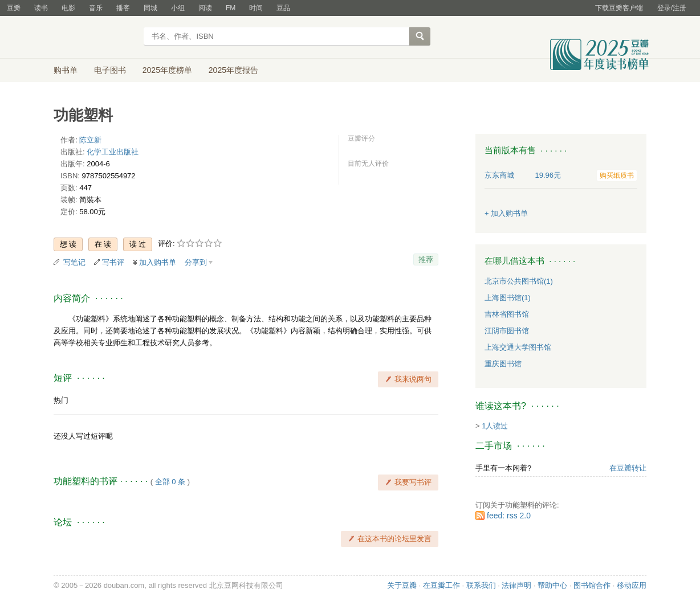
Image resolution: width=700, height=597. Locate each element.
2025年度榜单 (167, 70)
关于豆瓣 (402, 585)
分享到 (196, 262)
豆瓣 (14, 8)
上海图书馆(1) (508, 298)
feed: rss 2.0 (509, 516)
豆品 (283, 8)
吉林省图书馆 (507, 314)
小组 (178, 8)
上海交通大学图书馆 (518, 347)
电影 (68, 8)
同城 (150, 8)
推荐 (426, 259)
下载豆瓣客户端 (619, 8)
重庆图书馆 (503, 364)
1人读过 (495, 426)
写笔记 (74, 262)
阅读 (205, 8)
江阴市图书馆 (507, 331)
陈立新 (90, 140)
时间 (256, 8)
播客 (123, 8)
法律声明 (516, 585)
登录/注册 (672, 8)
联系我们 (481, 585)
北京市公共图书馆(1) (519, 281)
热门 (61, 400)
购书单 (66, 70)
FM (231, 8)
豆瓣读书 (95, 38)
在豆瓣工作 (441, 585)
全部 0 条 (170, 482)
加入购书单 (158, 262)
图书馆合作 (592, 585)
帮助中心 (552, 585)
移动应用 (632, 585)
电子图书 (110, 70)
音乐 (96, 8)
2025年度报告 (233, 70)
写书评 (113, 262)
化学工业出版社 (113, 152)
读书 (41, 8)
